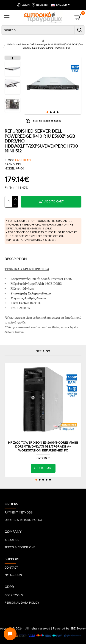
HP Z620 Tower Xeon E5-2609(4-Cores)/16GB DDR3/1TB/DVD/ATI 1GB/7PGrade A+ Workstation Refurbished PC (43, 447)
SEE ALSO (43, 352)
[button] (47, 112)
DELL (20, 165)
